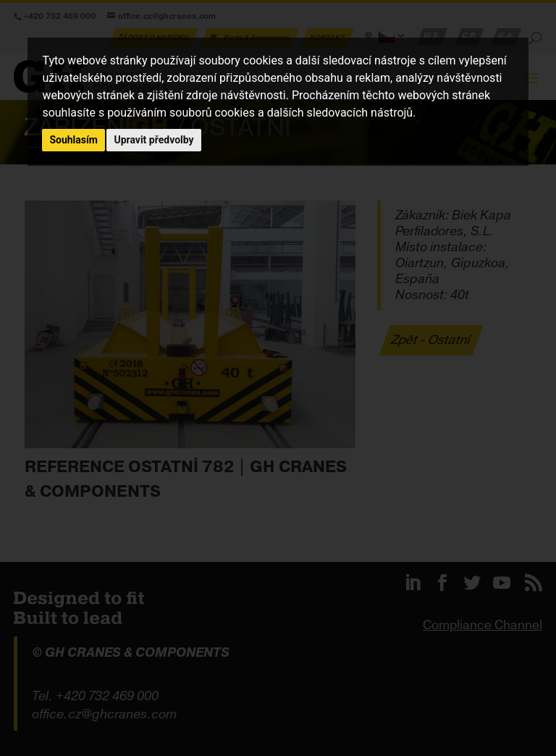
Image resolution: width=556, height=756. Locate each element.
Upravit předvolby (153, 140)
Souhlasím (73, 140)
